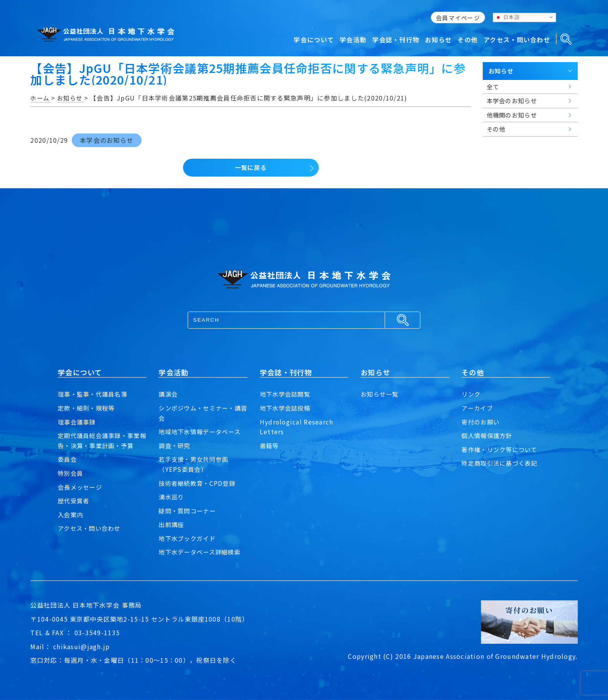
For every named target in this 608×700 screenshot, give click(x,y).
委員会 (68, 459)
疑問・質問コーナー (189, 511)
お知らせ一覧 (381, 394)
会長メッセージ (81, 487)
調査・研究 (175, 445)
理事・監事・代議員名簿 (95, 394)
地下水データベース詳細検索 (202, 552)
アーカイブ (478, 408)
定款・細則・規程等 (88, 408)
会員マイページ (458, 18)
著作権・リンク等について (502, 449)
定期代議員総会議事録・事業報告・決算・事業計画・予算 (101, 440)
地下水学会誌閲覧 (287, 394)
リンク (472, 394)
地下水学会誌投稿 (287, 408)
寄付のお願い (482, 422)
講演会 (169, 394)
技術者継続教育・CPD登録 (199, 483)
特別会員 (71, 473)
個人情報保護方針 (488, 435)
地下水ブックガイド (189, 538)
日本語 (508, 17)
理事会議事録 (78, 422)
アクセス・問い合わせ (91, 528)
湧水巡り (172, 497)
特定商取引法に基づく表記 (502, 463)
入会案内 (71, 515)
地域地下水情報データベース (202, 431)
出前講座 (172, 524)
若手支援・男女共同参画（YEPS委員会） (195, 464)
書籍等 (270, 445)
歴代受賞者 (74, 501)
